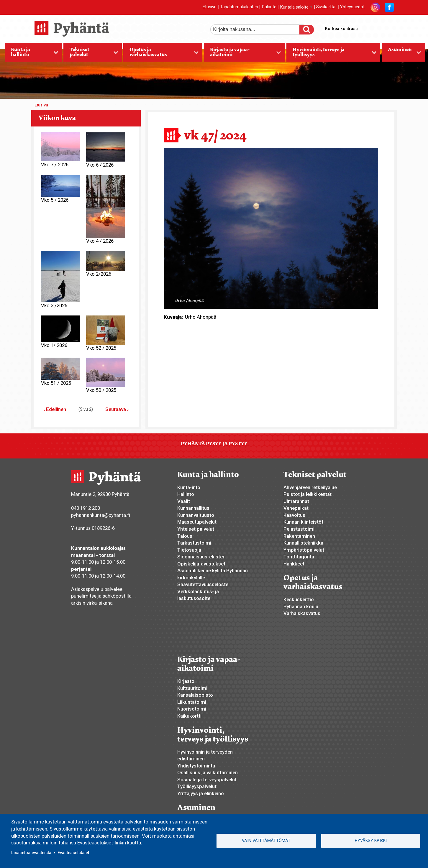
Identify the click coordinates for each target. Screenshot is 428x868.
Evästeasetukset (73, 853)
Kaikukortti (189, 716)
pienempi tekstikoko (388, 27)
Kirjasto (186, 681)
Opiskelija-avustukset (201, 564)
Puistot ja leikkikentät (308, 494)
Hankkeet (294, 564)
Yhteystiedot (352, 7)
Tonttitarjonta (299, 557)
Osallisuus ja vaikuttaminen (208, 772)
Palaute (269, 7)
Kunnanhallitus (193, 508)
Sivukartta (326, 7)
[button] (271, 228)
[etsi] (259, 29)
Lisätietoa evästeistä (31, 853)
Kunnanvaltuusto (196, 515)
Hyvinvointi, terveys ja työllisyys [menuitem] (332, 54)
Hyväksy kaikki (371, 841)
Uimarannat (296, 501)
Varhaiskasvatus (302, 613)
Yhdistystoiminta (196, 766)
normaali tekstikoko (378, 27)
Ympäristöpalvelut (304, 550)
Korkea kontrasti (341, 29)
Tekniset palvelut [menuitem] (91, 54)
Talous (185, 536)
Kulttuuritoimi (192, 688)
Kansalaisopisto (195, 695)
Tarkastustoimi (194, 543)
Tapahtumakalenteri (239, 7)
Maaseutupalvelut (197, 522)
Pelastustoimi (299, 529)
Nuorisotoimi (192, 709)
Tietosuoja (189, 550)
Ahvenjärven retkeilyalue (310, 487)
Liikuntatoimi (192, 702)
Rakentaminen (299, 536)
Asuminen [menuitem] (401, 54)
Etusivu (209, 7)
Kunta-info (189, 487)
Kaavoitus (294, 515)
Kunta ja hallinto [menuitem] (32, 54)
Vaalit (184, 501)
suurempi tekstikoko (368, 27)
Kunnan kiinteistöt (303, 522)
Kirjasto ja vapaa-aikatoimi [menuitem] (242, 54)
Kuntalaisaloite (296, 7)
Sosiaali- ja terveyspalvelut (207, 780)
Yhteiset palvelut (196, 529)
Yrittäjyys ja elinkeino (201, 793)
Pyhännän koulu (301, 606)
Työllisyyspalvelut (197, 786)
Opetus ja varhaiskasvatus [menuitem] (161, 54)
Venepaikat (296, 508)
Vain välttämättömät (266, 841)
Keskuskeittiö (299, 599)
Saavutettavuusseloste (203, 584)
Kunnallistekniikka (303, 543)
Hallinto (186, 494)
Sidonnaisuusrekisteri (201, 557)
